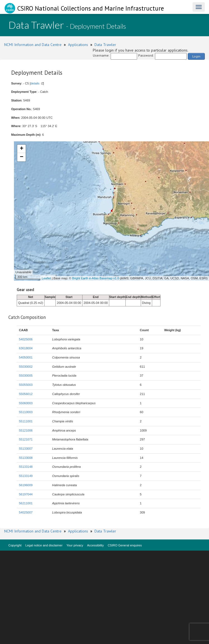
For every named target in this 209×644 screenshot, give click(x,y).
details (35, 83)
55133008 (26, 458)
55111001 (26, 421)
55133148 (26, 467)
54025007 (26, 512)
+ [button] (22, 149)
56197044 (26, 494)
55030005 (26, 376)
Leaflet (46, 278)
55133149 (26, 476)
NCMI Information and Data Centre (33, 45)
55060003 (26, 403)
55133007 (26, 449)
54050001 (26, 357)
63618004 (26, 348)
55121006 (26, 430)
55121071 (26, 439)
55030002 (26, 367)
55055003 (26, 385)
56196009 (26, 485)
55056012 (26, 394)
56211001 (26, 503)
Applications (78, 45)
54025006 (26, 339)
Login (196, 56)
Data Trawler (105, 45)
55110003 (26, 412)
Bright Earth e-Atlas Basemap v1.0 (96, 278)
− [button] (22, 157)
